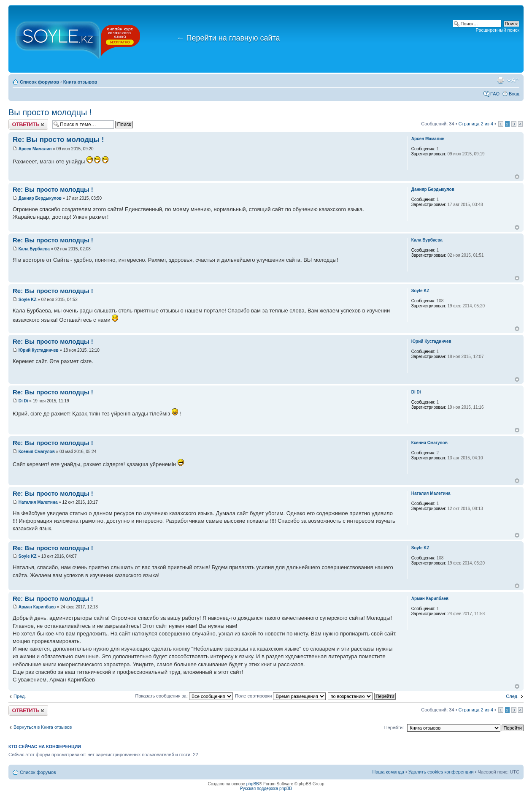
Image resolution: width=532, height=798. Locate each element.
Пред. (20, 696)
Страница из (476, 124)
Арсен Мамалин (35, 149)
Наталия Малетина (38, 502)
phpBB (253, 784)
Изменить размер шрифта (513, 80)
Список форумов (39, 82)
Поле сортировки (280, 696)
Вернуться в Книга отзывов (43, 727)
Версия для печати (500, 80)
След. (512, 696)
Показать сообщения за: (184, 696)
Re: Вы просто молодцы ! (58, 140)
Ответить (28, 124)
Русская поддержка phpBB (266, 788)
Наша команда (388, 772)
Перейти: (394, 727)
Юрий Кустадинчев (39, 350)
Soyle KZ (28, 300)
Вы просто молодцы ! (50, 112)
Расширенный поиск (497, 30)
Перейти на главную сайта (228, 38)
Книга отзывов (80, 82)
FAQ (495, 94)
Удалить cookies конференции (441, 772)
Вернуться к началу (517, 177)
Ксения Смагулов (37, 452)
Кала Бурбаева (34, 249)
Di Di (23, 401)
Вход (514, 94)
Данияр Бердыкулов (40, 198)
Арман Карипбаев (37, 607)
